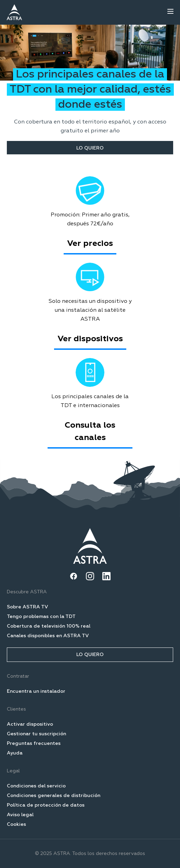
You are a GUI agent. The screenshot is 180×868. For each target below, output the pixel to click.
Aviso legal (20, 815)
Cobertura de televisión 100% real (49, 626)
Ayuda (15, 753)
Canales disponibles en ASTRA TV (48, 636)
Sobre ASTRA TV (28, 607)
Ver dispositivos (90, 339)
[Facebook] (74, 576)
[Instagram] (90, 576)
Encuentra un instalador (36, 691)
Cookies (16, 824)
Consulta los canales (90, 431)
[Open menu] (170, 11)
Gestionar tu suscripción (36, 734)
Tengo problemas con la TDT (41, 617)
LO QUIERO (90, 148)
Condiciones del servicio (36, 786)
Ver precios (90, 243)
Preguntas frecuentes (34, 744)
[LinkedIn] (106, 576)
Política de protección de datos (46, 805)
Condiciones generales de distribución (54, 796)
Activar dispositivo (30, 724)
